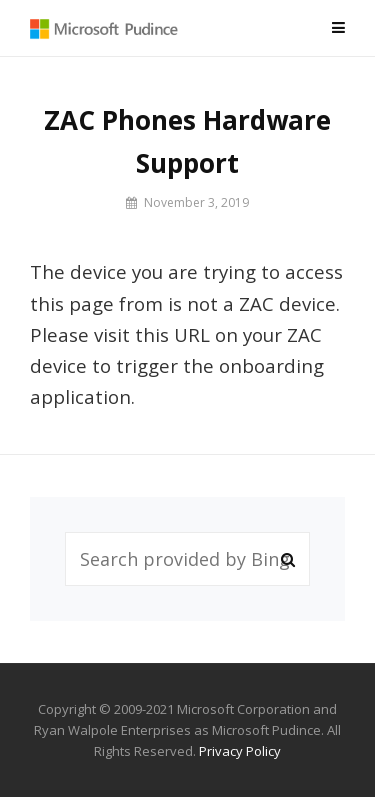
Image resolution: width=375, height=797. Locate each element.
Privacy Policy (240, 751)
